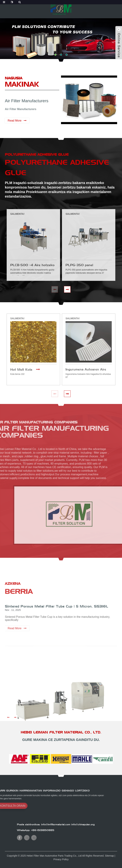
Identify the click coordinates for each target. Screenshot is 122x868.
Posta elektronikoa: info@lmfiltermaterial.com (72, 824)
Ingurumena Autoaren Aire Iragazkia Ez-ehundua (86, 370)
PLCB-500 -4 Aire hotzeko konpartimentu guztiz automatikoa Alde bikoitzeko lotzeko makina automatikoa (33, 265)
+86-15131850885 (71, 830)
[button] (55, 55)
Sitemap (109, 859)
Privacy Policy (61, 862)
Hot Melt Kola (21, 370)
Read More (15, 121)
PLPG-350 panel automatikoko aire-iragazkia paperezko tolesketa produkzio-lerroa (87, 265)
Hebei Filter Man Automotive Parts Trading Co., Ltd (54, 859)
